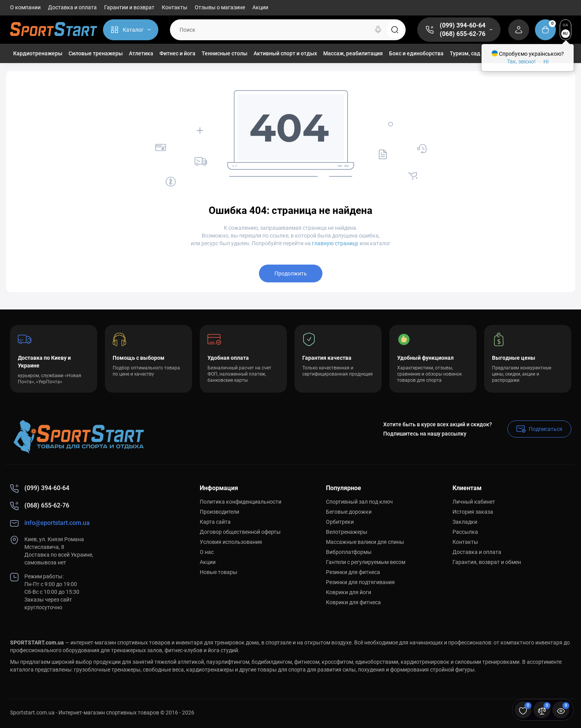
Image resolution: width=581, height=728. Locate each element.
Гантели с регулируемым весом (366, 562)
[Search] (378, 30)
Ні (546, 62)
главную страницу (335, 243)
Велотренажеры (347, 532)
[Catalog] (131, 30)
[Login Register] (519, 30)
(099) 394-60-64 (463, 25)
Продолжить (291, 273)
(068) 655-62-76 (463, 34)
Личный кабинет (474, 502)
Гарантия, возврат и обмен (487, 562)
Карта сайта (215, 522)
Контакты (175, 7)
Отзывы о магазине (220, 7)
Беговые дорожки (349, 512)
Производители (219, 512)
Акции (260, 7)
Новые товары (219, 572)
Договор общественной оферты (240, 532)
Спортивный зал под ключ (359, 502)
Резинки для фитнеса (353, 572)
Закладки (465, 522)
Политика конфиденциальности (241, 502)
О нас (207, 552)
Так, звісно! (521, 62)
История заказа (473, 512)
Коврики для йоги (349, 592)
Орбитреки (340, 522)
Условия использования (231, 542)
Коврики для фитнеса (353, 602)
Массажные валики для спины (365, 542)
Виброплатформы (349, 552)
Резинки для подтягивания (360, 582)
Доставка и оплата (72, 7)
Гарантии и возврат (129, 7)
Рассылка (465, 532)
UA (566, 25)
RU (565, 33)
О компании (25, 7)
